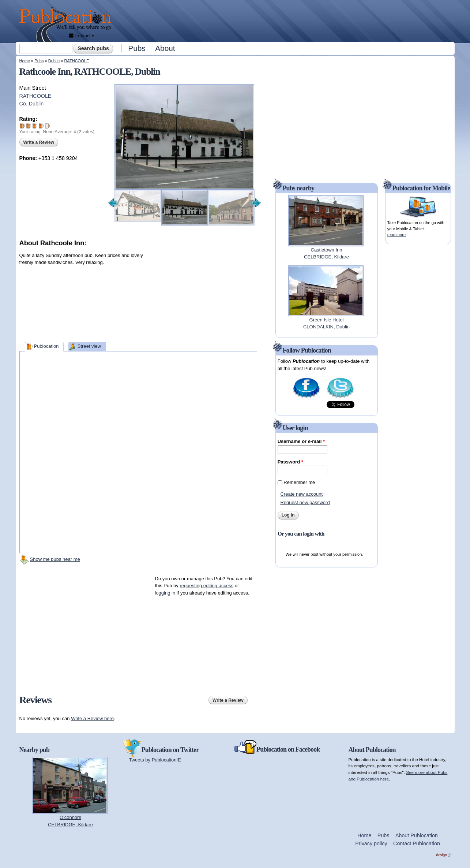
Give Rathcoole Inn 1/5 (22, 126)
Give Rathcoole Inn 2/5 (29, 126)
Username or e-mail (301, 441)
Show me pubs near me (55, 559)
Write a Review (39, 142)
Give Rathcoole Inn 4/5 (41, 126)
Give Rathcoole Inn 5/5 (47, 126)
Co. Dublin (32, 104)
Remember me (299, 482)
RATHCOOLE (76, 61)
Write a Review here (92, 718)
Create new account (301, 494)
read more (396, 235)
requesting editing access (206, 586)
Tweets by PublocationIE (155, 760)
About (165, 48)
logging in (165, 593)
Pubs (137, 48)
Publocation (46, 346)
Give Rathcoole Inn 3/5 (35, 126)
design (444, 855)
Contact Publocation (417, 843)
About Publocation (417, 835)
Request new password (305, 502)
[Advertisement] (285, 20)
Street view (89, 346)
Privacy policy (371, 843)
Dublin (54, 61)
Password (290, 462)
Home (25, 61)
